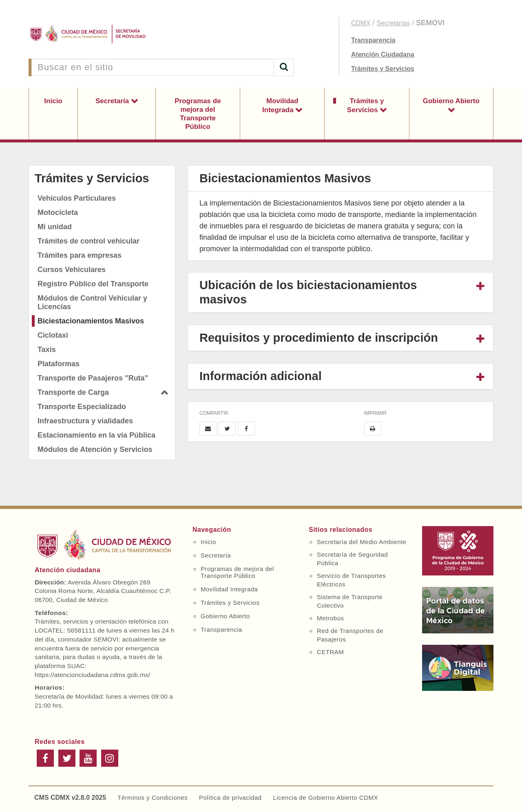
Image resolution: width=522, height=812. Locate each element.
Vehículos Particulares (77, 198)
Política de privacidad (230, 798)
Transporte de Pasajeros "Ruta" (93, 378)
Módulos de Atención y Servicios (95, 449)
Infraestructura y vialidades (85, 421)
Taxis (47, 350)
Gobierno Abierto (451, 101)
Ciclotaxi (53, 335)
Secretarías (393, 23)
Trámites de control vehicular (88, 241)
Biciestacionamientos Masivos (91, 321)
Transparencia (373, 40)
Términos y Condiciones (153, 798)
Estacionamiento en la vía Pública (96, 435)
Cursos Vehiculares (72, 270)
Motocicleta (58, 212)
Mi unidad (55, 227)
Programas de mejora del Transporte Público (198, 114)
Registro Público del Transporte (93, 284)
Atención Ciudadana (383, 54)
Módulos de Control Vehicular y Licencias (92, 302)
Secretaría (113, 101)
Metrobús (331, 618)
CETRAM (330, 652)
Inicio (53, 101)
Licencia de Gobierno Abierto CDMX (326, 798)
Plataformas (59, 364)
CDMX (361, 23)
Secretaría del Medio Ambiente (362, 542)
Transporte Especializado (82, 407)
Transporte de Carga (73, 392)
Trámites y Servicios (383, 69)
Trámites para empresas (80, 255)
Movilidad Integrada (280, 105)
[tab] (341, 293)
